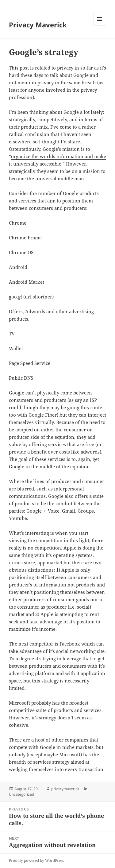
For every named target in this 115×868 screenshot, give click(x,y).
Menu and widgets (100, 25)
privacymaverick (65, 789)
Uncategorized (21, 794)
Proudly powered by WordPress (36, 860)
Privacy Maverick (38, 25)
